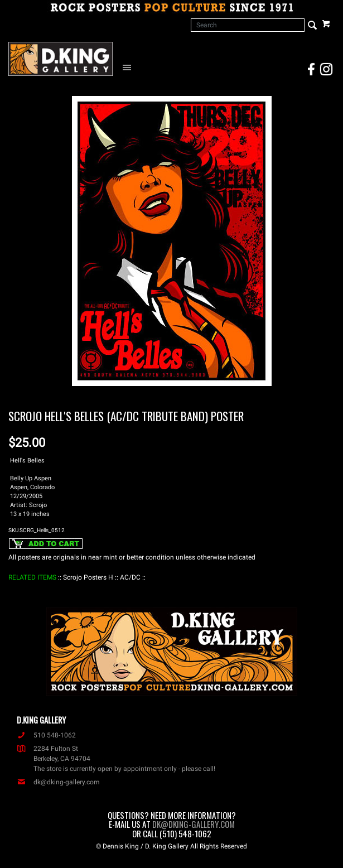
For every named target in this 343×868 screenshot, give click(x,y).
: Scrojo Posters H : (88, 577)
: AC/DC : (130, 577)
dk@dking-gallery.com (58, 782)
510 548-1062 (46, 735)
